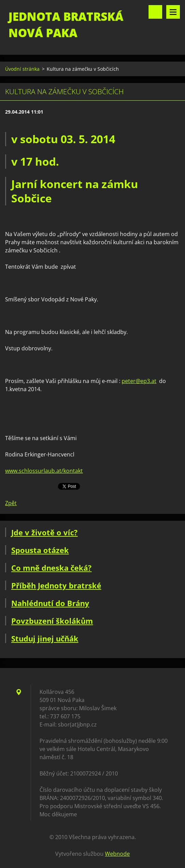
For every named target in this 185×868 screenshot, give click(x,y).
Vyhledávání (155, 12)
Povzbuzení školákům (52, 621)
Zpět (11, 503)
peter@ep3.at (139, 381)
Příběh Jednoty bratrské (56, 585)
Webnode (117, 854)
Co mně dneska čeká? (51, 568)
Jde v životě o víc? (44, 532)
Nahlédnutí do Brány (50, 603)
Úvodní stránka (22, 69)
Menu (173, 12)
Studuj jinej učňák (45, 638)
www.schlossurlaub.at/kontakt (44, 471)
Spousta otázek (40, 550)
